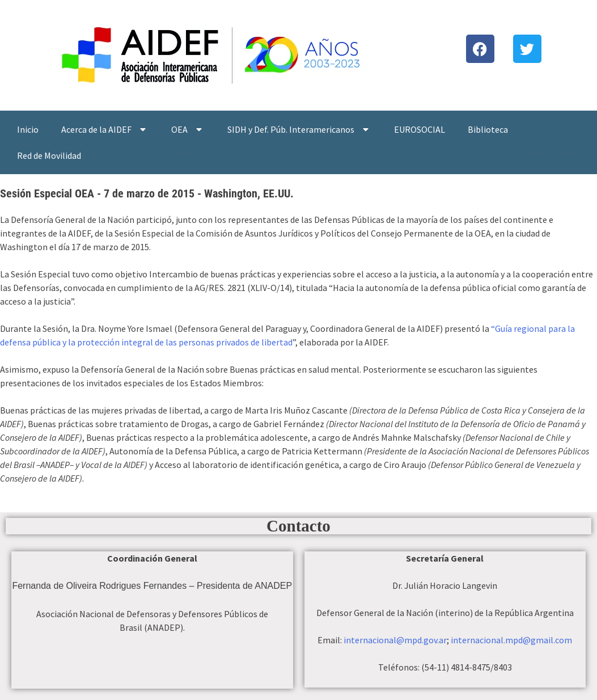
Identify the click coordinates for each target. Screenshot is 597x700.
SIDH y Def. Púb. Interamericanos (299, 129)
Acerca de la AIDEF (105, 129)
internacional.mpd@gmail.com (511, 640)
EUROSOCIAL (420, 129)
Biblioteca (488, 129)
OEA (188, 129)
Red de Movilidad (49, 155)
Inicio (28, 129)
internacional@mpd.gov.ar (395, 640)
